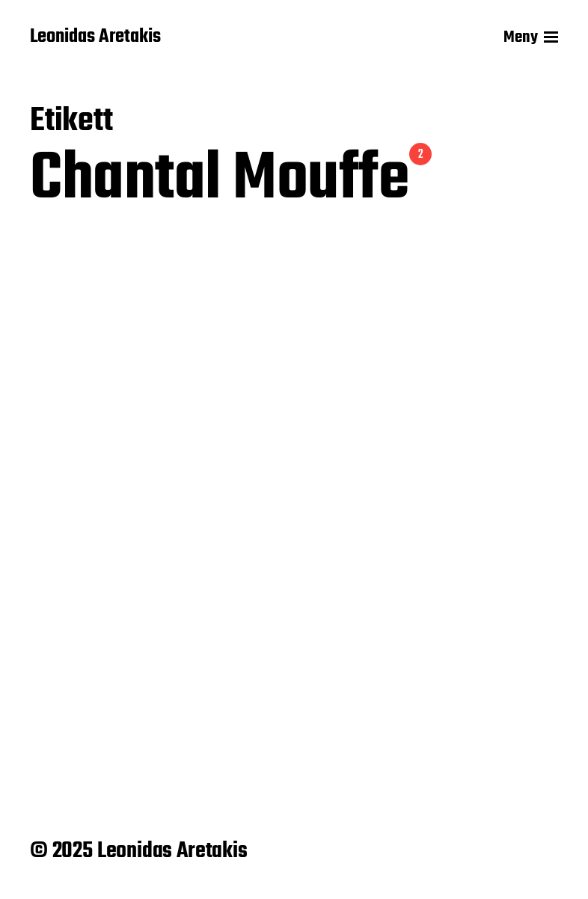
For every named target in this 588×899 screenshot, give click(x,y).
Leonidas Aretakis (95, 37)
